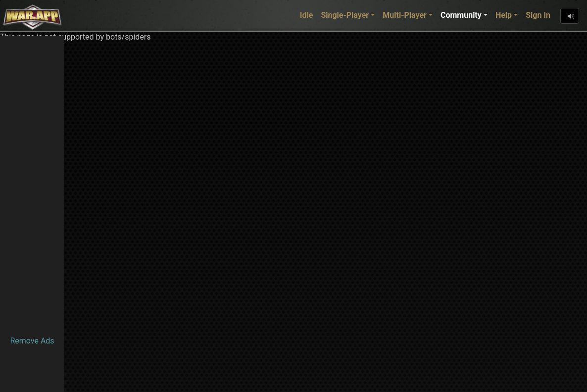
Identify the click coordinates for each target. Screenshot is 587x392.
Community (461, 15)
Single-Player (345, 15)
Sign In (538, 15)
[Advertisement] (32, 184)
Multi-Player (405, 15)
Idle (307, 15)
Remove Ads (32, 341)
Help (504, 15)
